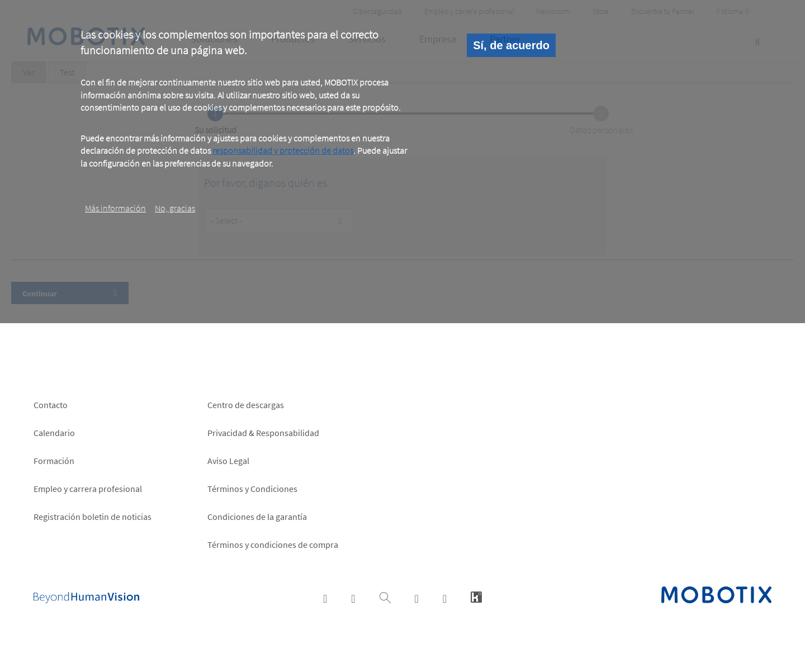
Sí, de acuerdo (511, 45)
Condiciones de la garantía (257, 517)
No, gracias (175, 208)
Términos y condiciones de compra (273, 545)
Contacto (51, 405)
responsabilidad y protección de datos (283, 150)
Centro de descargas (246, 405)
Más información (115, 208)
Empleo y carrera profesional (88, 489)
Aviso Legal (228, 461)
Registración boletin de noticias (93, 517)
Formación (54, 461)
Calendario (54, 433)
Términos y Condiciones (252, 489)
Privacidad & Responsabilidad (263, 433)
